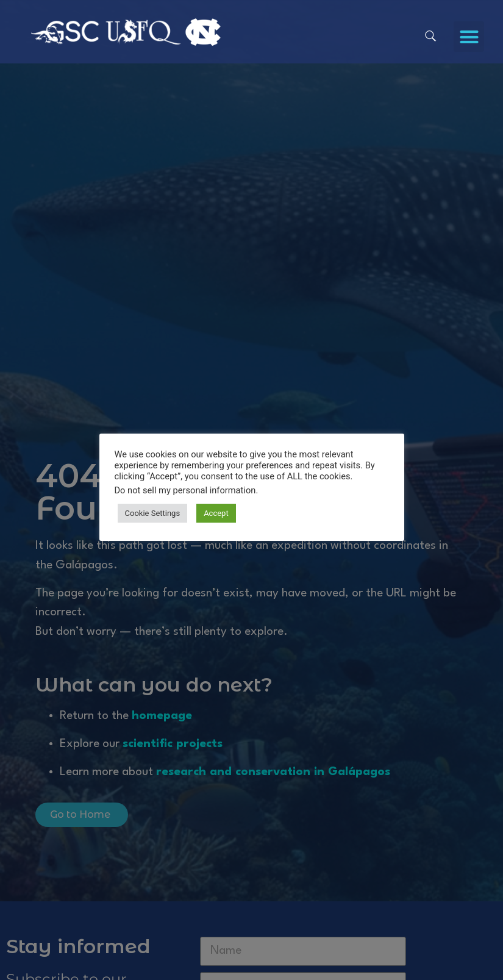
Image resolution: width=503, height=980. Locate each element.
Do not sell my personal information (185, 490)
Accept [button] (216, 513)
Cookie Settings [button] (153, 513)
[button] (469, 37)
